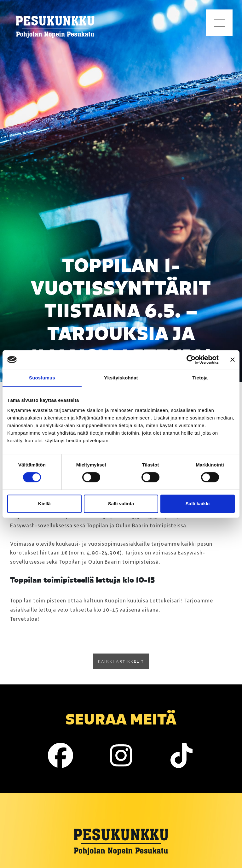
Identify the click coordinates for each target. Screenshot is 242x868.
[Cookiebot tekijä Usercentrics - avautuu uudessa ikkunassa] (191, 360)
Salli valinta (121, 504)
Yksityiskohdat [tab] (121, 378)
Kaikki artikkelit (121, 661)
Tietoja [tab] (200, 378)
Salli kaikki (198, 504)
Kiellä (44, 504)
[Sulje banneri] (233, 360)
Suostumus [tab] (42, 378)
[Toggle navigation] (219, 23)
